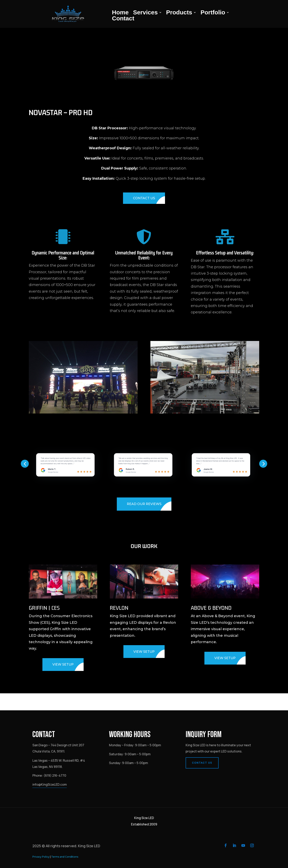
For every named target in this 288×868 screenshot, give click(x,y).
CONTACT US (144, 198)
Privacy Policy (41, 857)
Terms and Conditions (65, 857)
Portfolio (213, 13)
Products (179, 13)
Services (145, 13)
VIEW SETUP (63, 664)
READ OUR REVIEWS (144, 504)
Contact (123, 19)
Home (120, 13)
